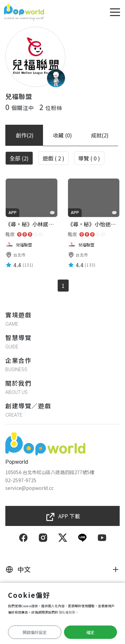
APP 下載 (69, 516)
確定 (90, 632)
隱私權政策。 (69, 612)
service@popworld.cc (29, 488)
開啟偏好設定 (35, 632)
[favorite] (52, 213)
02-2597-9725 (21, 480)
